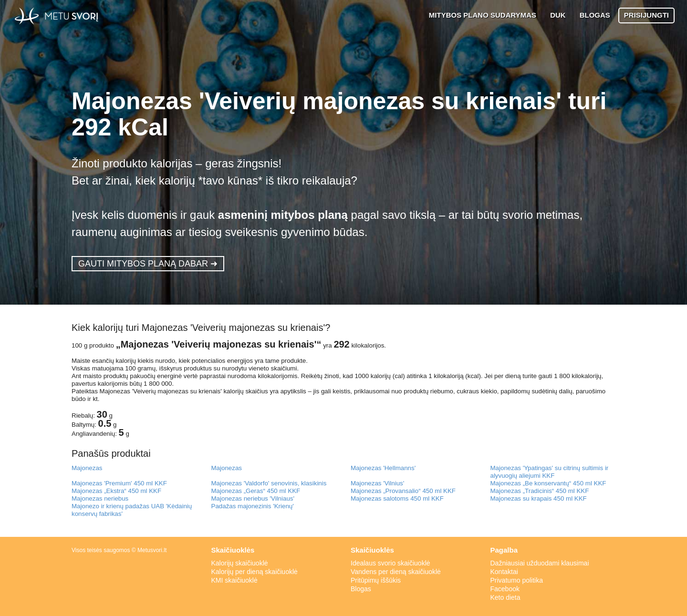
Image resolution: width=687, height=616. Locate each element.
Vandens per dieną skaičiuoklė (396, 572)
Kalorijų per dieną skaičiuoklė (255, 572)
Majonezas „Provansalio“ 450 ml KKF (403, 491)
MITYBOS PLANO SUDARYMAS (483, 15)
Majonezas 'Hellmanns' (383, 468)
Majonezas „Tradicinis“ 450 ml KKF (540, 491)
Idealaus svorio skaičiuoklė (390, 563)
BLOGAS (595, 15)
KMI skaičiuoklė (234, 580)
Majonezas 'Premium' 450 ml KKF (119, 483)
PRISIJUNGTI (646, 15)
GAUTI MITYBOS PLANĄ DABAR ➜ (148, 264)
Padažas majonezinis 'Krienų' (253, 506)
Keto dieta (505, 597)
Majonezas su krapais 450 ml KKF (539, 498)
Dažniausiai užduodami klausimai (540, 563)
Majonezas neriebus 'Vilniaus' (253, 498)
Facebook (505, 589)
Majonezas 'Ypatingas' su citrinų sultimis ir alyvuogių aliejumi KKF (550, 472)
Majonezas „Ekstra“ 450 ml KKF (116, 491)
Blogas (361, 589)
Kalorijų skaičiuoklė (240, 563)
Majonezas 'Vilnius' (377, 483)
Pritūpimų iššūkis (376, 580)
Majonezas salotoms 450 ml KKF (397, 498)
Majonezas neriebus (100, 498)
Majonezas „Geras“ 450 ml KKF (256, 491)
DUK (558, 15)
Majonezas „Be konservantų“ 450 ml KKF (548, 483)
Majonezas (87, 468)
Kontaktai (504, 572)
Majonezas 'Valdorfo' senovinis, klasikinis (269, 483)
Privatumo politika (517, 580)
